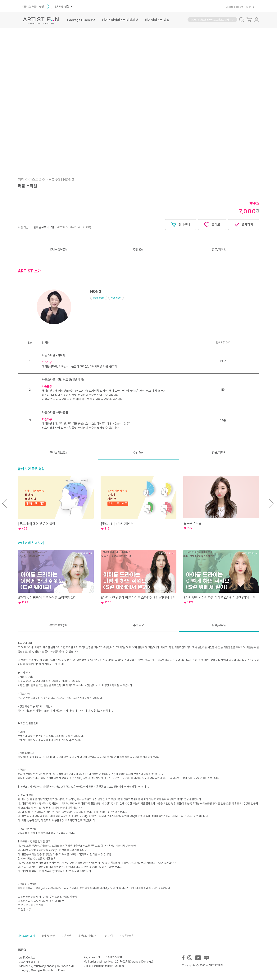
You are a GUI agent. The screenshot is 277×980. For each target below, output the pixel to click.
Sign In (250, 7)
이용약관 (66, 936)
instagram (99, 298)
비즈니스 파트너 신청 (34, 7)
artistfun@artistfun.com (42, 850)
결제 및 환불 (48, 936)
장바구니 (181, 225)
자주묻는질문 (127, 936)
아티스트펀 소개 (26, 936)
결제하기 (244, 225)
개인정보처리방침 (87, 936)
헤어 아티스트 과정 (157, 20)
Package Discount (81, 20)
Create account (234, 7)
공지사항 (108, 936)
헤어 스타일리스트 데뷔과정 (120, 20)
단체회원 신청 (63, 7)
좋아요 (212, 225)
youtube (116, 298)
